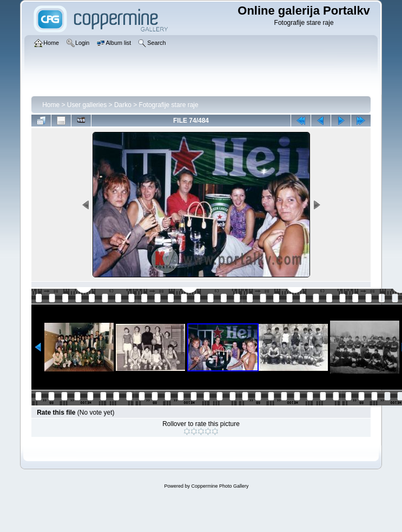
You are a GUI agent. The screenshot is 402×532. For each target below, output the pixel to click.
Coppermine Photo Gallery (220, 486)
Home (51, 105)
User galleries (87, 105)
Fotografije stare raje (169, 105)
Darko (123, 105)
